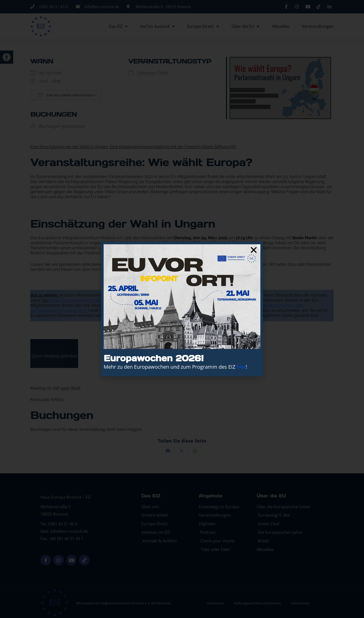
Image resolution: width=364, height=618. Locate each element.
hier (241, 367)
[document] (182, 309)
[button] (254, 250)
